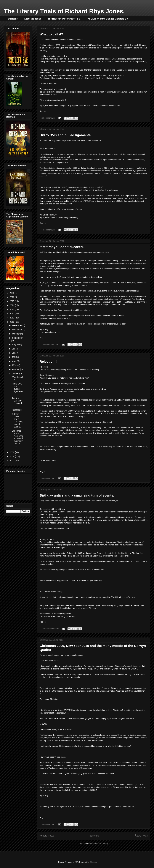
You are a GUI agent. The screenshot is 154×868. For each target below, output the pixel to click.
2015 (12, 301)
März (15, 365)
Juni (14, 353)
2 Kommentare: (49, 118)
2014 (12, 305)
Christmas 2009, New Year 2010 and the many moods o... (17, 438)
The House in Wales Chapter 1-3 (64, 19)
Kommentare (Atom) (99, 844)
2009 (12, 452)
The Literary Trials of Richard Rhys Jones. (64, 11)
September (17, 338)
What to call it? (51, 34)
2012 (12, 314)
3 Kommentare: (49, 824)
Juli (14, 349)
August (16, 345)
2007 (12, 461)
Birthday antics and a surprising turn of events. (77, 495)
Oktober (16, 334)
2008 (12, 456)
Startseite (13, 19)
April (14, 361)
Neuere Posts (47, 836)
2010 (12, 322)
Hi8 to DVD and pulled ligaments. (66, 135)
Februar (16, 369)
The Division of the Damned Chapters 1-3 (107, 19)
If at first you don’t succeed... (63, 247)
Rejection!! (48, 362)
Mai (14, 357)
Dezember (17, 325)
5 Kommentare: (49, 230)
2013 (12, 310)
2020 (12, 293)
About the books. (33, 19)
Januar (16, 373)
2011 (12, 318)
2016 (12, 297)
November (17, 330)
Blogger (93, 862)
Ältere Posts (141, 836)
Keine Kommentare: (51, 344)
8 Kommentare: (49, 478)
